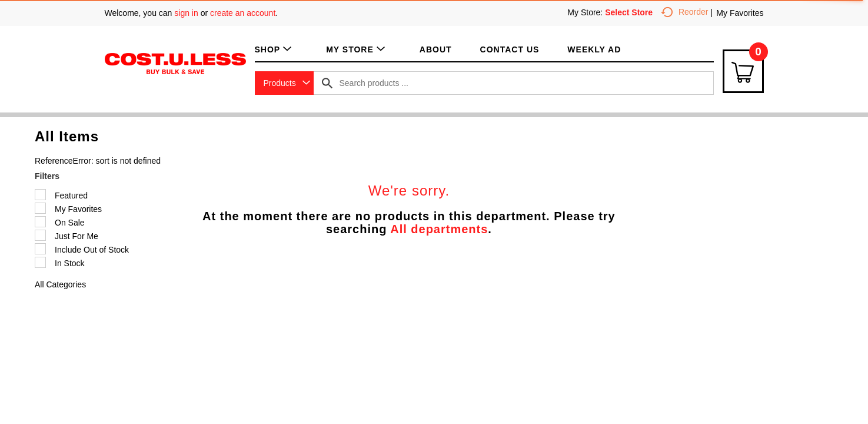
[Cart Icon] (743, 71)
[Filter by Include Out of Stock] (40, 249)
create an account (243, 13)
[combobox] (284, 83)
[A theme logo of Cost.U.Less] (175, 63)
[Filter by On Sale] (40, 222)
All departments (439, 229)
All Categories (60, 284)
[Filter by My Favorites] (40, 208)
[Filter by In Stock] (40, 262)
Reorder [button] (685, 12)
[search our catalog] (327, 83)
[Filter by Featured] (40, 195)
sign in (186, 13)
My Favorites (740, 13)
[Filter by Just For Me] (40, 235)
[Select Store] (630, 12)
